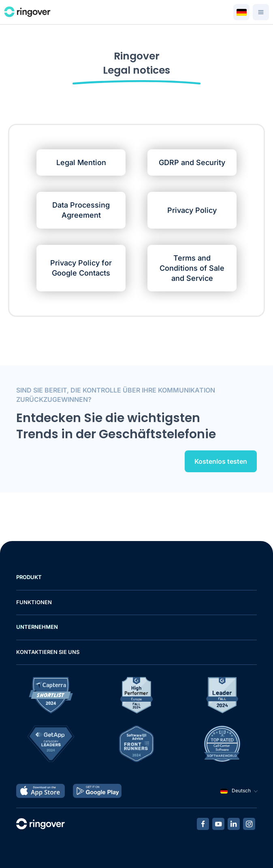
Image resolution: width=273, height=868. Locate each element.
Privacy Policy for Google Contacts (81, 268)
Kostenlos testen (221, 461)
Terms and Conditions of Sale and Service (192, 268)
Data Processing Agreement (81, 210)
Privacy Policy (192, 210)
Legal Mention (81, 162)
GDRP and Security (192, 162)
